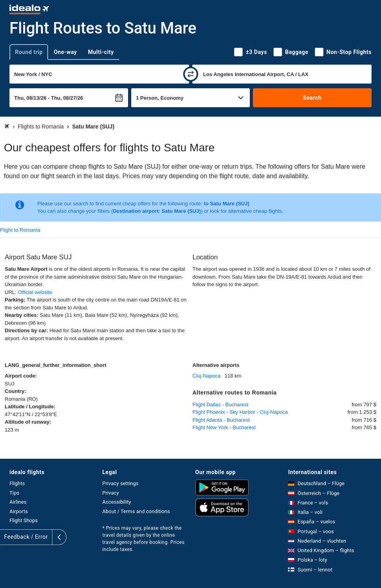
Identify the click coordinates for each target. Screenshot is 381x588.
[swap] (191, 74)
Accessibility (117, 502)
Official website (35, 292)
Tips (14, 493)
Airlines (18, 502)
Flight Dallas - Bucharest (221, 405)
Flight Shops (24, 520)
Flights (17, 483)
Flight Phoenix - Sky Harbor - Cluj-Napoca (240, 412)
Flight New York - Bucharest (224, 427)
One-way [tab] (65, 52)
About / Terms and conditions (136, 511)
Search (312, 98)
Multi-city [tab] (101, 52)
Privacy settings (121, 483)
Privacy (111, 493)
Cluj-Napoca (207, 376)
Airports (19, 511)
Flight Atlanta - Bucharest (221, 420)
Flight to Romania (20, 230)
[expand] (7, 537)
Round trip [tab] (29, 52)
